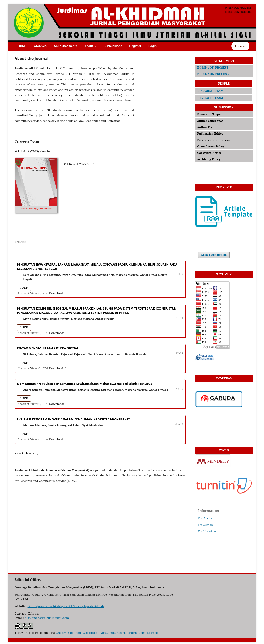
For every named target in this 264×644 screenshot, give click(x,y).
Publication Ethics (210, 134)
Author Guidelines (210, 121)
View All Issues (24, 453)
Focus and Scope (209, 114)
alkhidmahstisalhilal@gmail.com (47, 618)
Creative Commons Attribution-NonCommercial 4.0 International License (107, 633)
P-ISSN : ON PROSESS (213, 74)
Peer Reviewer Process (213, 140)
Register (135, 46)
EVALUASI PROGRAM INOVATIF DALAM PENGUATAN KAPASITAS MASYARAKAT (73, 419)
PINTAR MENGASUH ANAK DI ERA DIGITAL (48, 348)
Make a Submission (214, 255)
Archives (40, 46)
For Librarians (207, 532)
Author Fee (205, 127)
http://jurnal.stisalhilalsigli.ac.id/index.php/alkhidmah (66, 606)
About (89, 46)
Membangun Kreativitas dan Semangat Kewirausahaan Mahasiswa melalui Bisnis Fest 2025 (84, 384)
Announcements (66, 46)
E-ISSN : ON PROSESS (213, 68)
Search (240, 46)
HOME (22, 46)
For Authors (206, 525)
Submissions (113, 46)
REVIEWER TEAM (210, 98)
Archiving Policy (209, 159)
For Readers (206, 518)
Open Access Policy (211, 146)
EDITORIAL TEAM (211, 91)
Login (153, 46)
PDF (25, 288)
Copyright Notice (209, 153)
